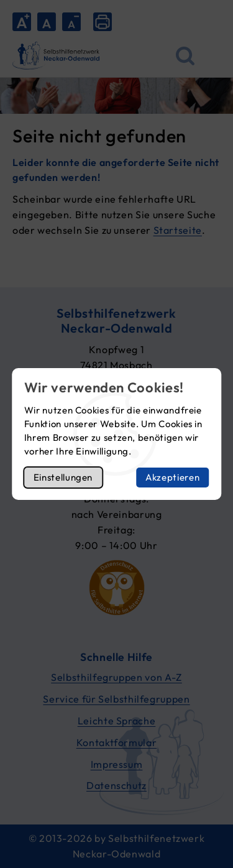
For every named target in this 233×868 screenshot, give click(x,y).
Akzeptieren (172, 477)
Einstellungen (63, 477)
